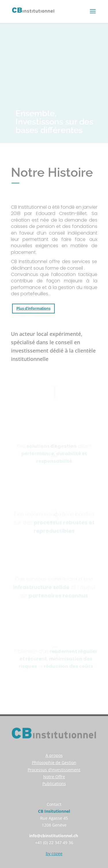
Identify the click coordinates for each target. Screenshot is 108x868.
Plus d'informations (33, 308)
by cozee (54, 853)
